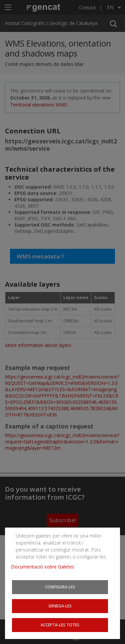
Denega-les (60, 606)
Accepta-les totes (60, 625)
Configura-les (60, 587)
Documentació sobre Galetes (45, 567)
